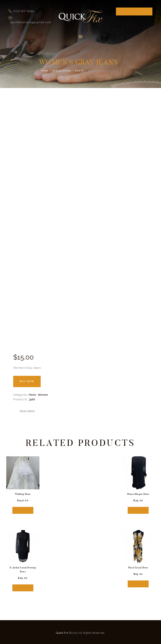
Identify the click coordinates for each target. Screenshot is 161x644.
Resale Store (62, 71)
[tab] (27, 411)
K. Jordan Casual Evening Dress (23, 569)
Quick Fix (62, 632)
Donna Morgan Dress (138, 494)
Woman (43, 395)
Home (45, 71)
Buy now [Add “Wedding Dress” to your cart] (23, 510)
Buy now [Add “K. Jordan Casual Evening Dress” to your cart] (23, 587)
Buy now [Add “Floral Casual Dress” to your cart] (138, 583)
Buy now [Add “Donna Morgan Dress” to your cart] (138, 510)
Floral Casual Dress (138, 567)
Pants (79, 71)
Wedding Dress (23, 494)
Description (27, 411)
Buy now (27, 381)
